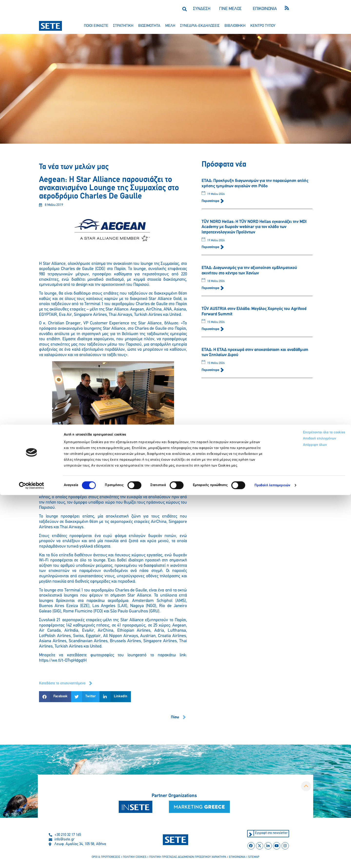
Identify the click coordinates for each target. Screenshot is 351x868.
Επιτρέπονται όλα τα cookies (300, 806)
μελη (170, 26)
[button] (184, 9)
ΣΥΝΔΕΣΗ (202, 9)
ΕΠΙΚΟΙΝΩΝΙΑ (265, 9)
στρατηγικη (123, 26)
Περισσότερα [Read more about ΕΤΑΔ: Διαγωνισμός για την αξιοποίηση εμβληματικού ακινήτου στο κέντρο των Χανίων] (211, 288)
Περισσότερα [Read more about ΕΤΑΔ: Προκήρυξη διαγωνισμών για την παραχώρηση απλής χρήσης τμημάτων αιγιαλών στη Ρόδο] (211, 201)
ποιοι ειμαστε (96, 26)
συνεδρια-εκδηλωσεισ (200, 26)
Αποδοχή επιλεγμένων (296, 813)
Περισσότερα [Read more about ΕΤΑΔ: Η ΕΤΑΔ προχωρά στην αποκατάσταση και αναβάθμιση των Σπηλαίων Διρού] (211, 370)
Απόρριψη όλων (290, 821)
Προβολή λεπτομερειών (272, 858)
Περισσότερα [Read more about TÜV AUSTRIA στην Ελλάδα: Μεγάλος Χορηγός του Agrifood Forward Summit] (211, 329)
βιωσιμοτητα (149, 26)
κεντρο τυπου (263, 26)
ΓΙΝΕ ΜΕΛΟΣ (230, 9)
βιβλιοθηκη (235, 26)
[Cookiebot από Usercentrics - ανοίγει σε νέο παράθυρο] (32, 858)
